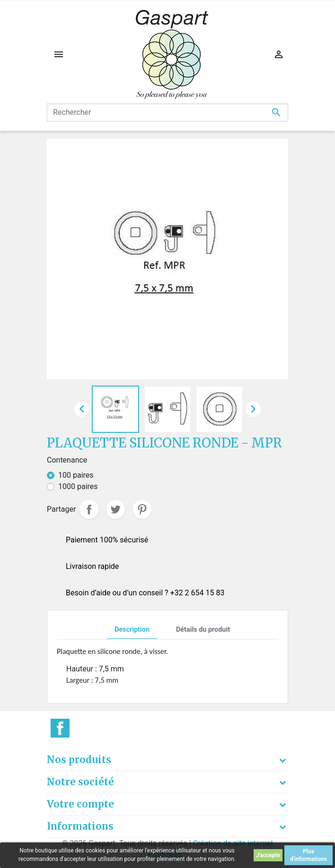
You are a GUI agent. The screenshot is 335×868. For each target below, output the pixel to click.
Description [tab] (132, 630)
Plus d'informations (309, 855)
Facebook (60, 728)
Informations (80, 826)
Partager (89, 509)
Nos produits (79, 760)
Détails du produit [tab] (203, 630)
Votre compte (80, 804)
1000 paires (78, 486)
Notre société (80, 782)
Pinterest (142, 509)
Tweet (115, 509)
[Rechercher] (167, 112)
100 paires (76, 475)
